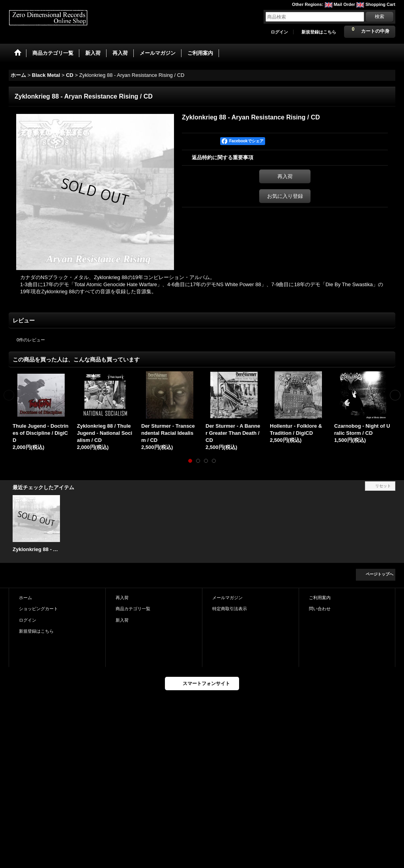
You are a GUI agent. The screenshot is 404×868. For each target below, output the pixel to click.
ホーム (25, 598)
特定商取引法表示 (230, 609)
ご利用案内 (320, 598)
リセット (383, 486)
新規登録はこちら (319, 32)
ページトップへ (380, 574)
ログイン (279, 32)
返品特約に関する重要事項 (223, 157)
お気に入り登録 (285, 196)
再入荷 (285, 176)
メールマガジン (227, 598)
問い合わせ (320, 609)
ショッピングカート (38, 609)
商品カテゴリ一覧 (133, 609)
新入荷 (122, 620)
